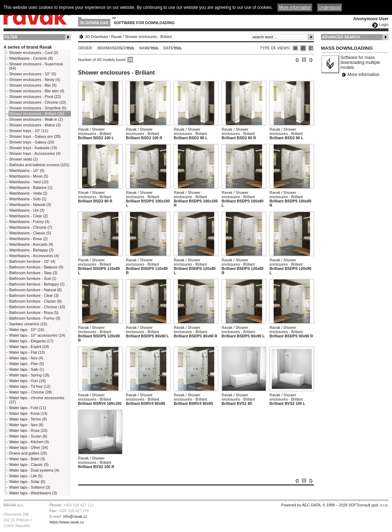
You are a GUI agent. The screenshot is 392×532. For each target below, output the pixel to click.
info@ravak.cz (75, 516)
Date (168, 48)
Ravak (116, 37)
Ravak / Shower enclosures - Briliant (95, 131)
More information (364, 75)
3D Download (94, 23)
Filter (11, 37)
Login (384, 25)
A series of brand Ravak (28, 47)
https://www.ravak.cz (67, 522)
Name (145, 48)
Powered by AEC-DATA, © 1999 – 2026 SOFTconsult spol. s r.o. (335, 505)
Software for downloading (144, 23)
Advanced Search (341, 37)
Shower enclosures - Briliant (148, 37)
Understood (330, 7)
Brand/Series (112, 48)
